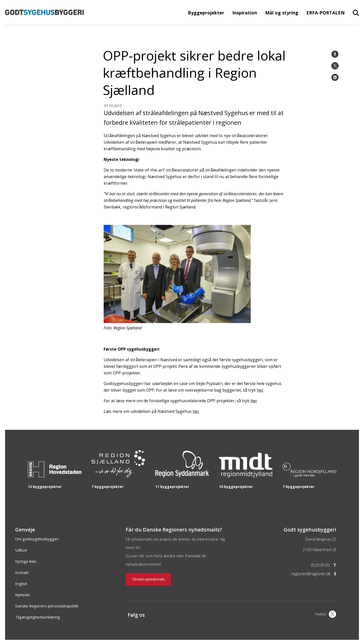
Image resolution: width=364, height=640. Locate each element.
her (260, 390)
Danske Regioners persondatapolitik (47, 606)
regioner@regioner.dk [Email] (311, 574)
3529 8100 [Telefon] (320, 565)
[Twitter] (335, 66)
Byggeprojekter (206, 13)
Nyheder (23, 595)
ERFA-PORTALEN (325, 13)
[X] (326, 615)
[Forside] (44, 23)
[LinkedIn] (335, 77)
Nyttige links (26, 561)
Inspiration (245, 13)
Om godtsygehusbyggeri (37, 539)
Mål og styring (282, 13)
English (21, 584)
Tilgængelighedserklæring (38, 617)
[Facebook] (335, 54)
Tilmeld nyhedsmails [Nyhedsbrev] (148, 579)
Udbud (21, 550)
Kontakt (22, 572)
